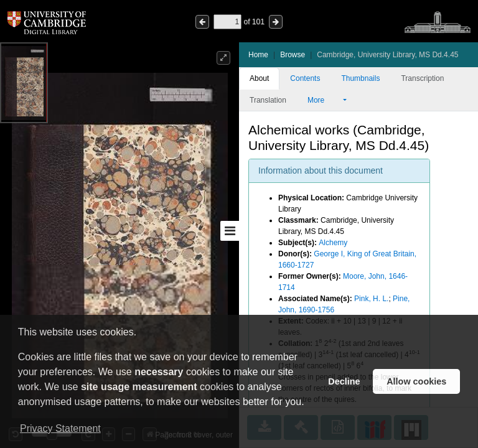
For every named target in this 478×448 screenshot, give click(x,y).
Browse (293, 55)
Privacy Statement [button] (60, 428)
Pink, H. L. (371, 299)
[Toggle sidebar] (230, 231)
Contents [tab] (305, 78)
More (324, 100)
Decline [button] (344, 381)
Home (258, 55)
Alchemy (333, 243)
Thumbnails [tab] (360, 78)
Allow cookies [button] (416, 381)
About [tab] (259, 78)
